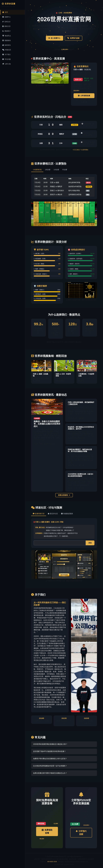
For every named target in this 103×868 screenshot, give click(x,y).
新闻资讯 (6, 45)
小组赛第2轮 (37, 170)
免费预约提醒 (74, 38)
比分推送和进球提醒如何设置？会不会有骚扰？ (50, 766)
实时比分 (6, 22)
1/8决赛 (48, 170)
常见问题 (6, 59)
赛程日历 (6, 26)
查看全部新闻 (64, 495)
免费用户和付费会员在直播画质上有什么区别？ (50, 759)
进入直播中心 (55, 38)
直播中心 (6, 17)
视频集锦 (6, 40)
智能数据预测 (67, 514)
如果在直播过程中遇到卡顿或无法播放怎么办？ (50, 773)
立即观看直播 (84, 96)
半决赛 (65, 170)
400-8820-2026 (52, 862)
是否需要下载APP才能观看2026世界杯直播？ (49, 751)
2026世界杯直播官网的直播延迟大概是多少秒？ (50, 744)
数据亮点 (7, 36)
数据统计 (6, 31)
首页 (5, 12)
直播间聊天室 (39, 514)
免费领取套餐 (47, 831)
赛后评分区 (53, 514)
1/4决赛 (56, 170)
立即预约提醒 (81, 833)
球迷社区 (7, 50)
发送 (90, 543)
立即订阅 (6, 64)
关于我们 (6, 54)
